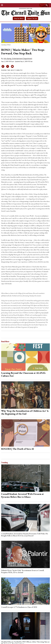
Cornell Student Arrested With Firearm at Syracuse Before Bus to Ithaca (22, 495)
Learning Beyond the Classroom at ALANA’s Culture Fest (23, 374)
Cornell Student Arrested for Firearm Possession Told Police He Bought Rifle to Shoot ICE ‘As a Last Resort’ (25, 535)
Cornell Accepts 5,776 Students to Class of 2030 (19, 607)
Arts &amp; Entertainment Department (18, 59)
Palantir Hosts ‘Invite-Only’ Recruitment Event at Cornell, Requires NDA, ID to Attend (23, 571)
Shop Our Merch (19, 18)
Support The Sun (32, 18)
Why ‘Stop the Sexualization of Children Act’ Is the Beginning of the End (25, 412)
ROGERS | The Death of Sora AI (18, 449)
